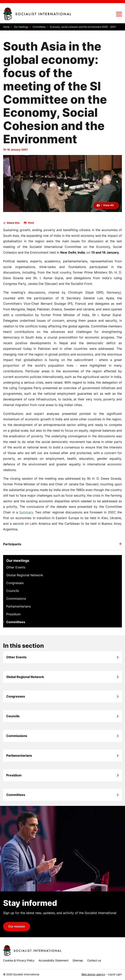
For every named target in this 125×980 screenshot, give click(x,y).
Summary (26, 512)
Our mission (17, 927)
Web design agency (93, 974)
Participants (12, 544)
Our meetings (18, 561)
